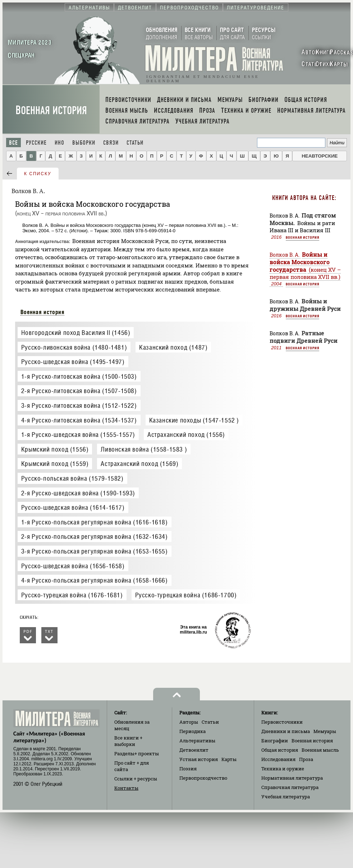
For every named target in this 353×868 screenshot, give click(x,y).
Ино (59, 143)
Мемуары (325, 731)
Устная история (199, 759)
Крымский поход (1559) (55, 464)
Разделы (137, 753)
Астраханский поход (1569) (139, 464)
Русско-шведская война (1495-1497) (73, 362)
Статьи (135, 143)
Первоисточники (282, 722)
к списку (38, 174)
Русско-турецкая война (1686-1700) (186, 595)
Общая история (280, 750)
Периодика (192, 731)
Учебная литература (286, 797)
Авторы (189, 722)
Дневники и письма (286, 731)
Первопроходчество (203, 778)
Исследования (278, 759)
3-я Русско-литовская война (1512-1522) (79, 405)
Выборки (84, 143)
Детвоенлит (194, 750)
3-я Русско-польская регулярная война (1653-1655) (95, 551)
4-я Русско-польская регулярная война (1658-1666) (95, 580)
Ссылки (136, 779)
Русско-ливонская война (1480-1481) (74, 347)
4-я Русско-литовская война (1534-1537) (79, 420)
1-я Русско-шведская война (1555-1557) (78, 435)
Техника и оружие (283, 769)
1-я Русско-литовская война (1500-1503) (79, 376)
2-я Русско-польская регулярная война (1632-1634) (95, 536)
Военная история (51, 110)
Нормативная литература (292, 778)
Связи (111, 143)
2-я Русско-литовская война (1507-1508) (79, 391)
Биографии (275, 741)
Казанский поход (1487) (173, 347)
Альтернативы (197, 741)
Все (13, 143)
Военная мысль (320, 750)
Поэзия (188, 769)
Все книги (128, 741)
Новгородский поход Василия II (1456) (76, 333)
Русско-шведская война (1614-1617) (73, 507)
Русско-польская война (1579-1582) (72, 478)
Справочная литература (290, 787)
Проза (306, 759)
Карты (229, 759)
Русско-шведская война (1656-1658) (73, 566)
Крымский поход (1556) (55, 449)
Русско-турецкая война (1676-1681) (72, 595)
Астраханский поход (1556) (186, 435)
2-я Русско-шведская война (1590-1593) (78, 493)
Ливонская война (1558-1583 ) (144, 449)
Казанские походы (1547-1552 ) (194, 420)
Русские (36, 143)
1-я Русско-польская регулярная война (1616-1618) (95, 522)
